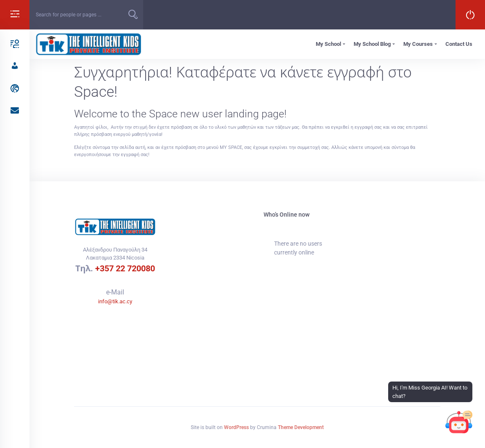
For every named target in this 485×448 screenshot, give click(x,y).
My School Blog (372, 44)
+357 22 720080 (125, 268)
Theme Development (301, 427)
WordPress (236, 427)
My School (328, 44)
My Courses (418, 44)
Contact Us (459, 44)
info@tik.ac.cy (115, 301)
